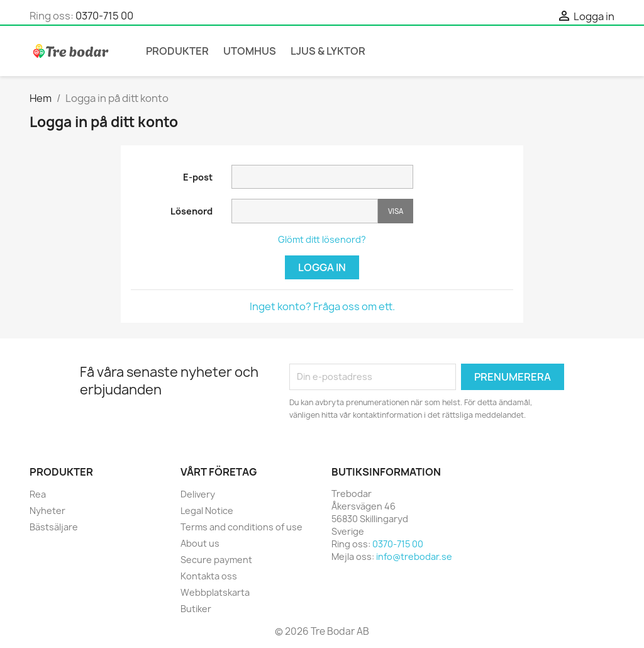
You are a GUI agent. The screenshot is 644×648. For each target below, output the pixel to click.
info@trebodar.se (414, 556)
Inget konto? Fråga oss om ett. (322, 306)
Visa (396, 211)
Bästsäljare (54, 527)
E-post (198, 177)
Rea (38, 494)
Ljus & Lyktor (328, 51)
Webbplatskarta (215, 592)
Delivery (198, 494)
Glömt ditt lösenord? (322, 239)
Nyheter (47, 511)
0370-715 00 (104, 16)
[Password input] (305, 211)
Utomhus (250, 51)
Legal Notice (207, 511)
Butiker (196, 609)
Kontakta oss (209, 576)
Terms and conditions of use (241, 527)
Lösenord (192, 211)
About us (200, 543)
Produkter (177, 51)
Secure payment (216, 560)
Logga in (322, 267)
